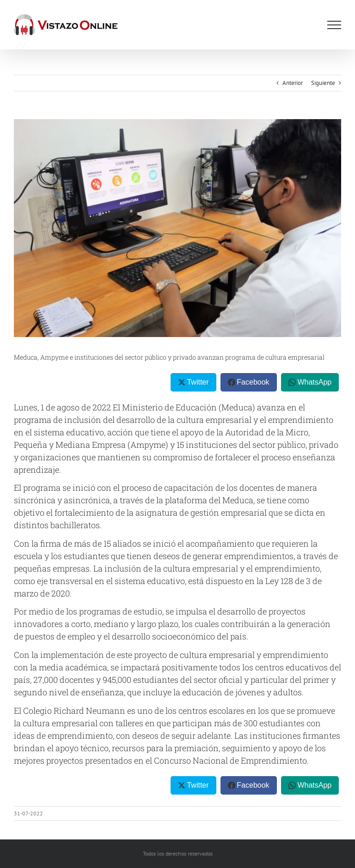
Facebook (253, 382)
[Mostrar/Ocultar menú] (334, 25)
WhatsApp (314, 382)
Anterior (293, 83)
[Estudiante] (177, 228)
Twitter (198, 382)
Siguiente (323, 83)
